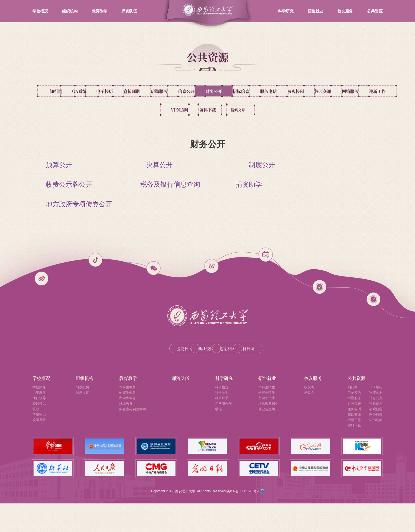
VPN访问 (352, 110)
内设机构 (82, 407)
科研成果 (222, 420)
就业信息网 (268, 434)
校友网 (311, 407)
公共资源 (375, 11)
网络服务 (256, 110)
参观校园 (160, 110)
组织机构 (70, 11)
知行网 (64, 91)
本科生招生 (268, 407)
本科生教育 (126, 407)
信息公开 (304, 91)
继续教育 (124, 427)
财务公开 (352, 91)
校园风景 (40, 447)
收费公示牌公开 (69, 203)
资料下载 (181, 129)
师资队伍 (129, 11)
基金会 (311, 414)
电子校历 (160, 91)
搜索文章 (234, 129)
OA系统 (112, 91)
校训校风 (40, 427)
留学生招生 (268, 420)
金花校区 (152, 368)
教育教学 (100, 11)
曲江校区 (189, 368)
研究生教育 (126, 414)
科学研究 (286, 11)
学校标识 (40, 440)
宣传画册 (208, 91)
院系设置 (82, 414)
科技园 (263, 368)
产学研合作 (224, 427)
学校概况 (40, 11)
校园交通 (208, 110)
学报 (218, 434)
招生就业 (315, 11)
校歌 (36, 434)
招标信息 (64, 110)
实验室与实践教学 (132, 434)
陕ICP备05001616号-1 (243, 520)
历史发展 (40, 414)
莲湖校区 (226, 368)
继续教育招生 (269, 427)
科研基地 (222, 414)
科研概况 (222, 407)
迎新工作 (304, 110)
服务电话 (112, 110)
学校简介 (40, 407)
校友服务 (345, 11)
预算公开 (59, 184)
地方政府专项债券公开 (79, 223)
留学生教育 (126, 420)
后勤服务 (256, 91)
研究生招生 (268, 414)
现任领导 (40, 420)
